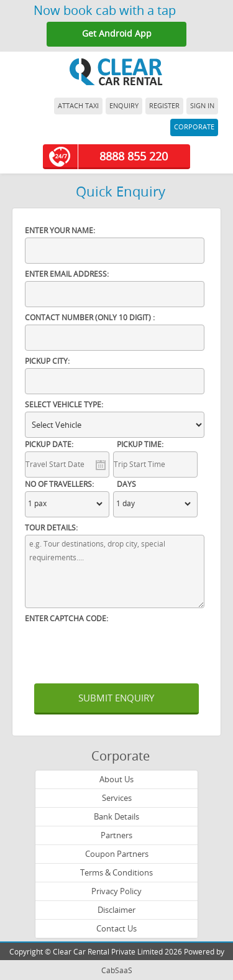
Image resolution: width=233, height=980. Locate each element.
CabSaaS (117, 971)
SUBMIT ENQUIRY (116, 698)
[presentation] (119, 650)
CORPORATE (194, 127)
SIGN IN (202, 106)
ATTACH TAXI (78, 106)
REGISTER (164, 106)
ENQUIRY (124, 106)
